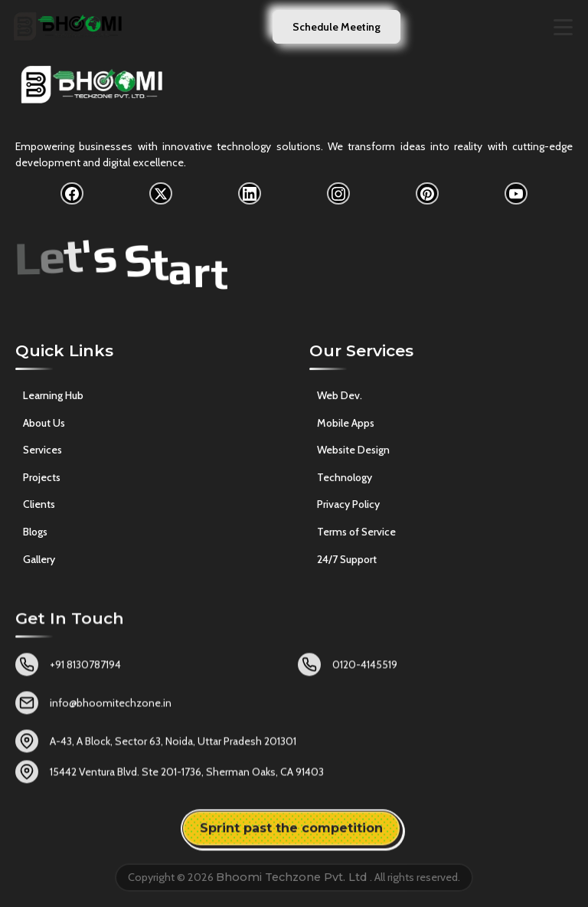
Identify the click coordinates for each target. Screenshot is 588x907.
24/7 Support (347, 564)
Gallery (39, 562)
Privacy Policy (348, 509)
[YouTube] (516, 195)
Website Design (353, 455)
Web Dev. (340, 401)
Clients (39, 507)
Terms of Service (356, 537)
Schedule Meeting (336, 27)
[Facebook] (72, 195)
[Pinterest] (427, 195)
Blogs (35, 534)
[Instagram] (338, 195)
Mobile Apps (346, 427)
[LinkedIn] (250, 195)
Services (42, 453)
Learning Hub (53, 398)
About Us (44, 425)
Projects (42, 480)
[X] (161, 195)
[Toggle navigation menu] (563, 27)
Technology (345, 483)
